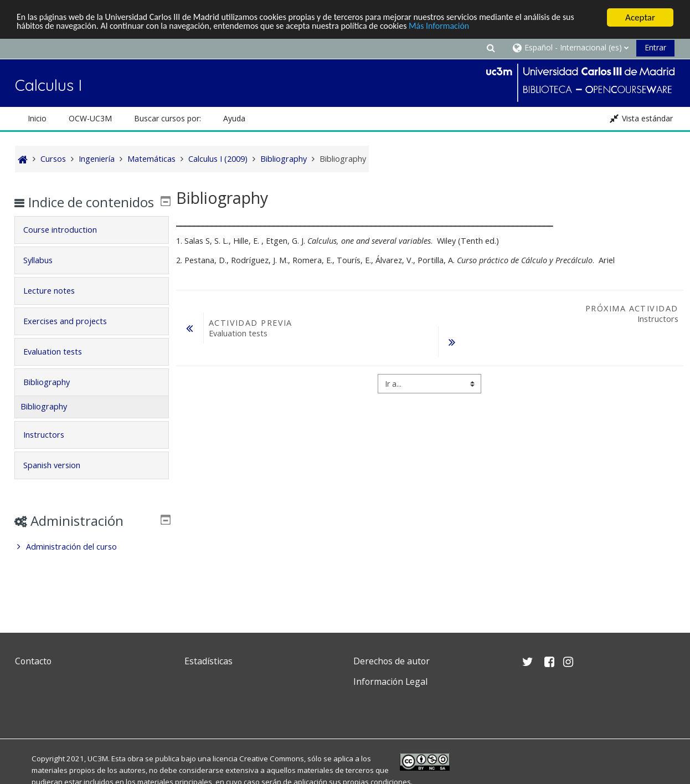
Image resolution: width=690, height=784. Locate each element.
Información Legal (390, 681)
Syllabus (46, 276)
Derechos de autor (392, 661)
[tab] (91, 246)
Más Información (483, 27)
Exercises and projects (73, 337)
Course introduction (68, 246)
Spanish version (60, 481)
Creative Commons (272, 759)
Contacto (33, 661)
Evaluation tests (60, 368)
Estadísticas (208, 661)
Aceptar (640, 17)
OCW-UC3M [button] (90, 118)
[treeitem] (91, 563)
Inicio (37, 118)
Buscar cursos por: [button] (168, 118)
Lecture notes (57, 307)
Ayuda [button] (234, 118)
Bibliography (54, 398)
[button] (491, 47)
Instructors (52, 451)
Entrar (655, 47)
